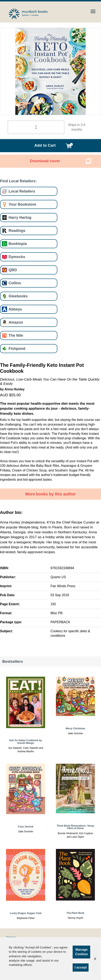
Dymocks (17, 257)
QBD (13, 270)
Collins (15, 283)
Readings (17, 231)
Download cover (45, 161)
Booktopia (18, 244)
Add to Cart (45, 145)
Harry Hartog (20, 217)
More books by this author (51, 494)
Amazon (16, 322)
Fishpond (17, 348)
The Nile (16, 335)
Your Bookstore (22, 204)
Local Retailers (22, 191)
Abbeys (15, 309)
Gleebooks (18, 296)
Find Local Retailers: (18, 181)
